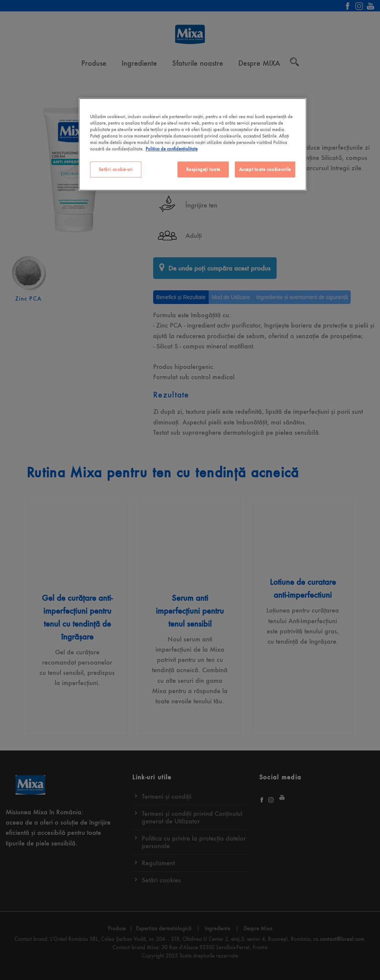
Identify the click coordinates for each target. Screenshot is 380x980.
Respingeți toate (203, 169)
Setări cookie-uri (116, 169)
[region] (193, 144)
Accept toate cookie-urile (265, 169)
